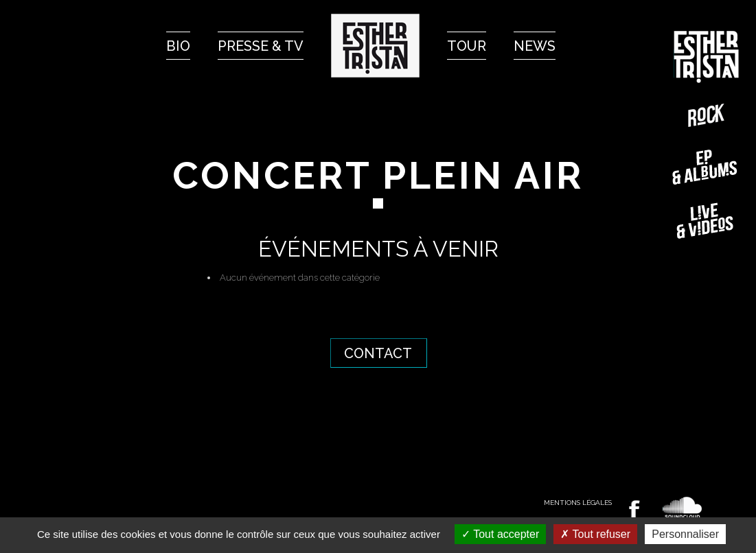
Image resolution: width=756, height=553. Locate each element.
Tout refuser (595, 534)
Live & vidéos (706, 220)
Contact (378, 353)
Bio (178, 46)
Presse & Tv (261, 46)
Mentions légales (578, 503)
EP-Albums (706, 167)
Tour (467, 46)
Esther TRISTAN (706, 57)
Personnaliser (685, 534)
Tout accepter (500, 534)
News (535, 46)
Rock (706, 115)
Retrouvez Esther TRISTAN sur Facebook (634, 509)
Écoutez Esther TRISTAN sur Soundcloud (683, 508)
